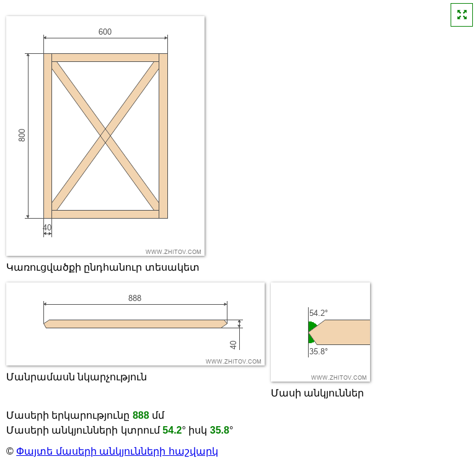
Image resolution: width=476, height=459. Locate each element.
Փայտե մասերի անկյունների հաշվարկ (117, 451)
